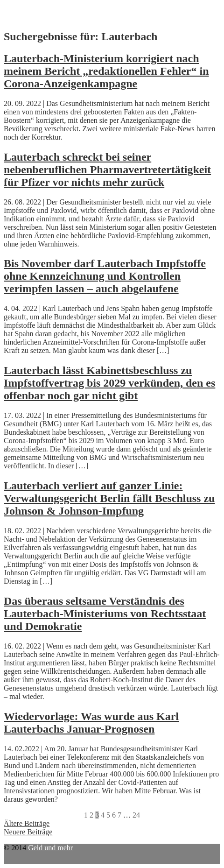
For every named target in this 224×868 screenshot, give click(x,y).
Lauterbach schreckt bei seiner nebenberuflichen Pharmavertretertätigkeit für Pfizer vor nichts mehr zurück (107, 169)
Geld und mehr (50, 848)
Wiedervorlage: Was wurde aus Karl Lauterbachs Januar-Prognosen (91, 723)
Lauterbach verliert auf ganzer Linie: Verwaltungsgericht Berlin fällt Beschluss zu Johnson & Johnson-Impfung (109, 498)
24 (136, 815)
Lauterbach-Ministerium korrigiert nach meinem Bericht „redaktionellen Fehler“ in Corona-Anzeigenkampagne (106, 71)
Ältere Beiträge (27, 823)
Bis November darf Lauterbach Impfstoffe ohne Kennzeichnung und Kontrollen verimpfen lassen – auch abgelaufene (105, 276)
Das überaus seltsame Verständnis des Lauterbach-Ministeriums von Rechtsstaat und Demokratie (105, 614)
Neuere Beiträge (28, 832)
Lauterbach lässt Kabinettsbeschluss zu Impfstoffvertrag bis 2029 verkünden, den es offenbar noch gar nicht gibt (109, 383)
